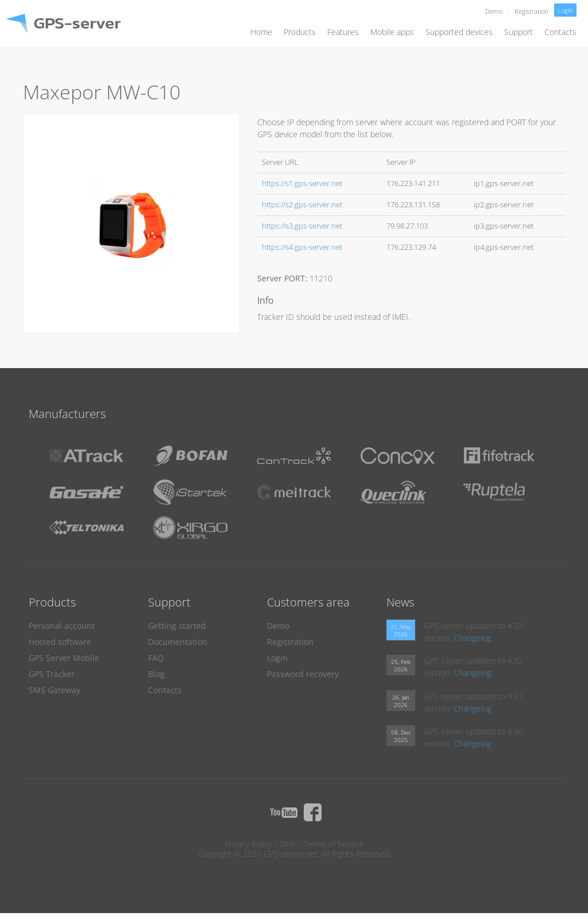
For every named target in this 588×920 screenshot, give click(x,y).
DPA (288, 844)
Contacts (560, 32)
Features (343, 32)
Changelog (472, 638)
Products (300, 32)
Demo (494, 11)
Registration (531, 11)
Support (519, 32)
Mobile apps (392, 32)
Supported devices (459, 32)
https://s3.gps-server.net (302, 226)
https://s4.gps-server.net (302, 247)
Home (261, 32)
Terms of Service (334, 844)
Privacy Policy (248, 844)
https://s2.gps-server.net (302, 205)
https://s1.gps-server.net (302, 183)
